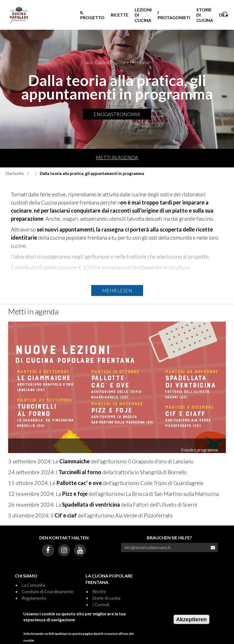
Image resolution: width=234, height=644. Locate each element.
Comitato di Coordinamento (48, 591)
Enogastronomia (117, 114)
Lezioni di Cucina (143, 15)
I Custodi (101, 604)
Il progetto (92, 15)
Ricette (120, 15)
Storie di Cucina (205, 15)
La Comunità (33, 585)
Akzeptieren (191, 623)
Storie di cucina (106, 598)
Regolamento (34, 598)
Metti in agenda (117, 157)
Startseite (15, 173)
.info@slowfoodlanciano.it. (147, 547)
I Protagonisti (174, 15)
